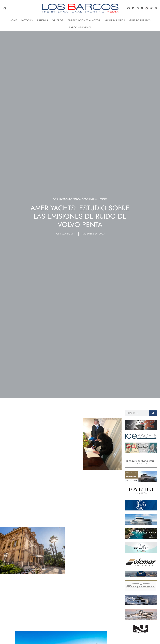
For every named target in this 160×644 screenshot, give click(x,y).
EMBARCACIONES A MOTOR (84, 20)
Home (13, 20)
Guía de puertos (140, 20)
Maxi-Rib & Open (115, 20)
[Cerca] (153, 413)
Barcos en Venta (80, 27)
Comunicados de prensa (67, 199)
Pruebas (43, 20)
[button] (5, 8)
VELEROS (58, 20)
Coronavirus (89, 199)
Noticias (27, 20)
